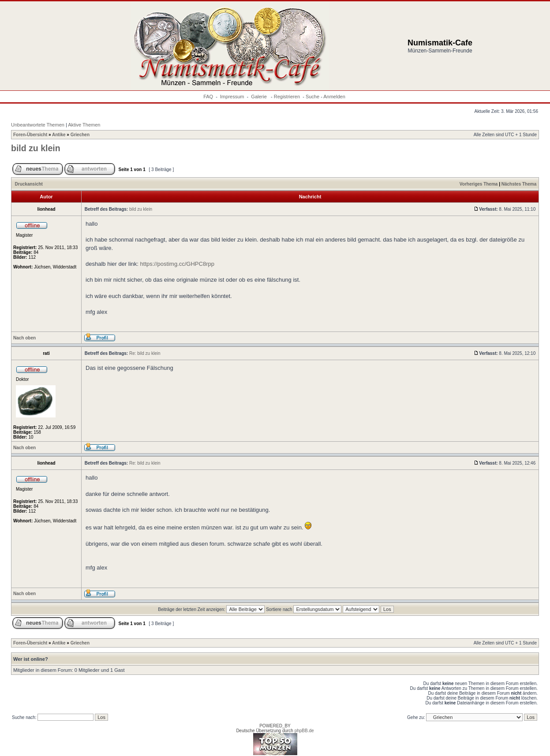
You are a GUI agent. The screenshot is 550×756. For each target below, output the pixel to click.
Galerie (260, 97)
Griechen (80, 135)
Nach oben (24, 338)
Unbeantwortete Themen (38, 125)
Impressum (232, 97)
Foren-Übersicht (30, 135)
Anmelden (334, 97)
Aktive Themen (84, 125)
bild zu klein (36, 148)
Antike (59, 135)
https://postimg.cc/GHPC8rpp (177, 264)
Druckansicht (29, 184)
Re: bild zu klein (145, 353)
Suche (312, 97)
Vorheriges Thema (479, 184)
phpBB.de (304, 731)
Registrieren (287, 97)
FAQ (208, 97)
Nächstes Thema (519, 184)
